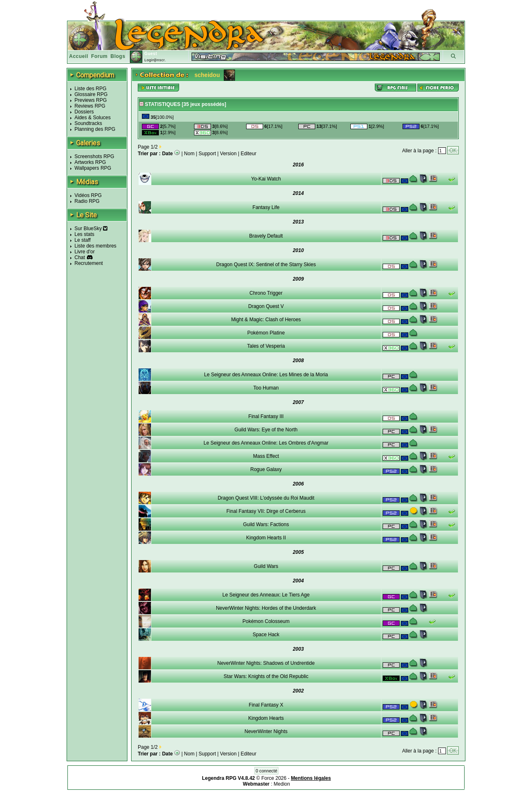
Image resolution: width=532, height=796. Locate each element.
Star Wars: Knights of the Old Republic (266, 676)
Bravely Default (266, 236)
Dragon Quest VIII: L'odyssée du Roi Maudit (266, 498)
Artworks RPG (90, 162)
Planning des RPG (95, 129)
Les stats (84, 234)
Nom (189, 154)
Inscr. (161, 60)
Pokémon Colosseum (266, 621)
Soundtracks (88, 123)
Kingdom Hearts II (266, 538)
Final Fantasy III (266, 416)
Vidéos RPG (88, 195)
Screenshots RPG (94, 156)
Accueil (79, 56)
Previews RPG (91, 100)
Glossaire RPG (91, 94)
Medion (282, 784)
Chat (80, 257)
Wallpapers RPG (93, 168)
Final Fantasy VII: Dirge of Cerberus (266, 511)
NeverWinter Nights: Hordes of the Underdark (266, 608)
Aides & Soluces (92, 118)
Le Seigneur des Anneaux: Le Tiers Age (266, 595)
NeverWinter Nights (266, 731)
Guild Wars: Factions (266, 524)
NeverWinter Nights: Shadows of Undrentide (266, 663)
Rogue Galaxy (266, 469)
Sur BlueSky (91, 228)
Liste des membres (95, 246)
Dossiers (84, 112)
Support (207, 154)
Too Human (266, 388)
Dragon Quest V (266, 306)
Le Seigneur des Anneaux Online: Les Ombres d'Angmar (266, 443)
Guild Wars (266, 566)
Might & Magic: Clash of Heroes (266, 320)
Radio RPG (87, 201)
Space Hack (266, 635)
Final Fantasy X (266, 705)
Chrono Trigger (266, 293)
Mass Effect (266, 456)
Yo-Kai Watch (266, 179)
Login (150, 60)
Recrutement (89, 263)
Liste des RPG (90, 89)
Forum (99, 56)
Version (228, 154)
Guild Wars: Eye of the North (266, 430)
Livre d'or (85, 252)
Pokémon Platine (266, 333)
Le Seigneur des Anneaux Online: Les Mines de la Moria (266, 375)
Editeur (249, 154)
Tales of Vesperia (266, 346)
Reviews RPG (90, 106)
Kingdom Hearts (266, 718)
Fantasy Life (266, 207)
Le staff (83, 240)
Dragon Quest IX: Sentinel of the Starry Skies (266, 265)
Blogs (118, 56)
